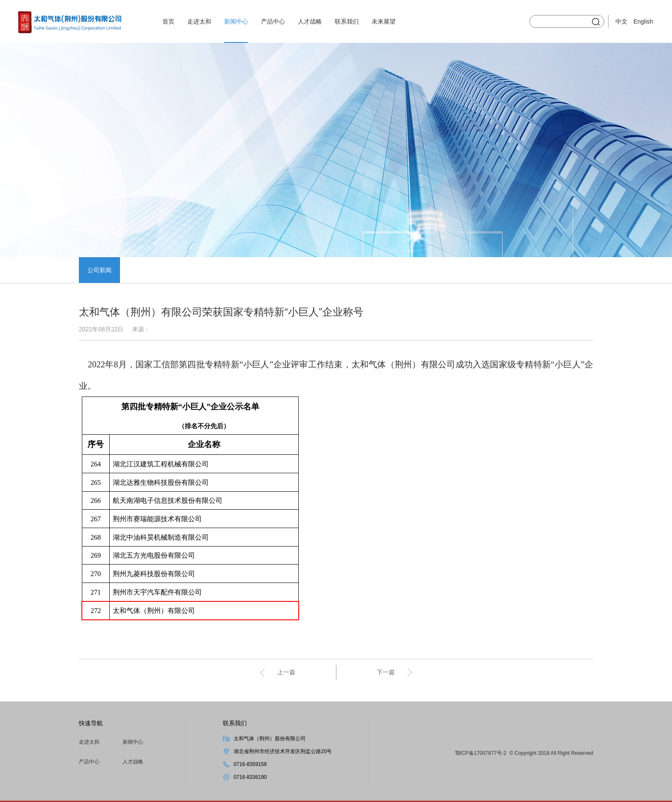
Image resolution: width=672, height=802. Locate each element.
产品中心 (273, 21)
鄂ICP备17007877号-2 (481, 753)
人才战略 (310, 21)
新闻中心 (236, 21)
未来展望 (384, 21)
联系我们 (347, 21)
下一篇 (386, 672)
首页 (168, 21)
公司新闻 (99, 270)
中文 (621, 21)
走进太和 (199, 21)
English (643, 21)
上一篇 (286, 672)
